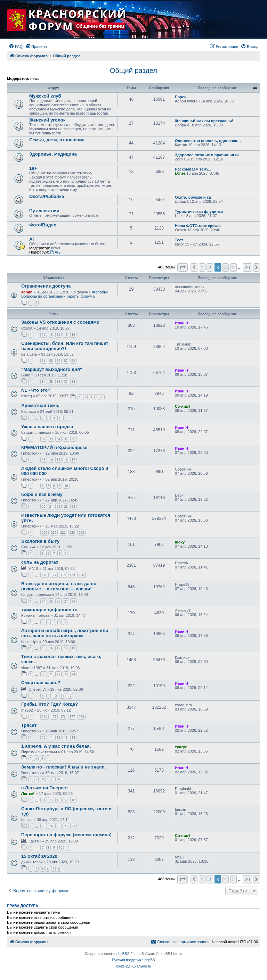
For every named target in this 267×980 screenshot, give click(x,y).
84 (43, 381)
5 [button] (233, 267)
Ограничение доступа (46, 286)
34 (58, 439)
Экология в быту (40, 541)
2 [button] (210, 267)
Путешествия (44, 211)
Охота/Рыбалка (47, 196)
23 (66, 506)
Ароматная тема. (40, 405)
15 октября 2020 (39, 856)
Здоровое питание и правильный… (209, 155)
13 (51, 335)
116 (44, 575)
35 (66, 439)
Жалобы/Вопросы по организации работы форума (64, 294)
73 (66, 674)
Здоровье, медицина (53, 154)
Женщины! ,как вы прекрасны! (204, 121)
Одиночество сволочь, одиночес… (208, 141)
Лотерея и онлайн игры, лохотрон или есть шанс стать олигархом (65, 633)
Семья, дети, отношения (57, 140)
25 (51, 601)
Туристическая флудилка (199, 211)
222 (63, 533)
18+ (33, 168)
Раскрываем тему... (193, 169)
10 (60, 418)
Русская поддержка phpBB (133, 960)
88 (73, 381)
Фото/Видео (43, 225)
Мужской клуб (45, 96)
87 (66, 381)
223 (72, 533)
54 (43, 361)
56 (58, 361)
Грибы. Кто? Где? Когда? (50, 704)
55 (51, 361)
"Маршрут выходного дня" (52, 369)
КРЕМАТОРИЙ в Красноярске (54, 447)
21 (51, 506)
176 (63, 717)
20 (43, 506)
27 (66, 601)
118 (63, 575)
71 (51, 674)
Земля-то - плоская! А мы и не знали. (63, 767)
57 (66, 361)
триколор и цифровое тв (49, 610)
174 (44, 717)
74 (73, 674)
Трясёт (29, 725)
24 (73, 506)
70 (43, 674)
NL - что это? (36, 390)
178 (81, 717)
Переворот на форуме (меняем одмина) (66, 835)
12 (43, 335)
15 (66, 335)
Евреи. (181, 97)
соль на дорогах (40, 562)
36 (73, 439)
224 (81, 533)
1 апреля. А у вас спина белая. (56, 746)
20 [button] (247, 267)
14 (58, 335)
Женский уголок (47, 120)
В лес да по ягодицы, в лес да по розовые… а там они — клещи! (59, 586)
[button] (183, 267)
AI (31, 239)
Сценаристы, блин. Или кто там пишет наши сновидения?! (65, 346)
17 (73, 460)
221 (54, 533)
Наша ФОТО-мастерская (198, 226)
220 (44, 533)
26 (58, 601)
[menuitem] (16, 47)
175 (54, 717)
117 (54, 575)
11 (68, 418)
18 (66, 648)
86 (58, 381)
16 (73, 335)
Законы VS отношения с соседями (60, 322)
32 (43, 439)
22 (58, 506)
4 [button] (225, 267)
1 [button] (202, 267)
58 (73, 361)
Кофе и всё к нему (42, 494)
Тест (179, 240)
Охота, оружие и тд (193, 197)
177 (72, 717)
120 (81, 575)
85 (51, 381)
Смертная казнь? (41, 683)
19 (73, 648)
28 (73, 601)
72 (58, 674)
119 (72, 575)
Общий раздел (133, 70)
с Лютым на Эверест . (46, 788)
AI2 (55, 252)
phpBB (122, 954)
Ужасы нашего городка (47, 427)
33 (51, 439)
